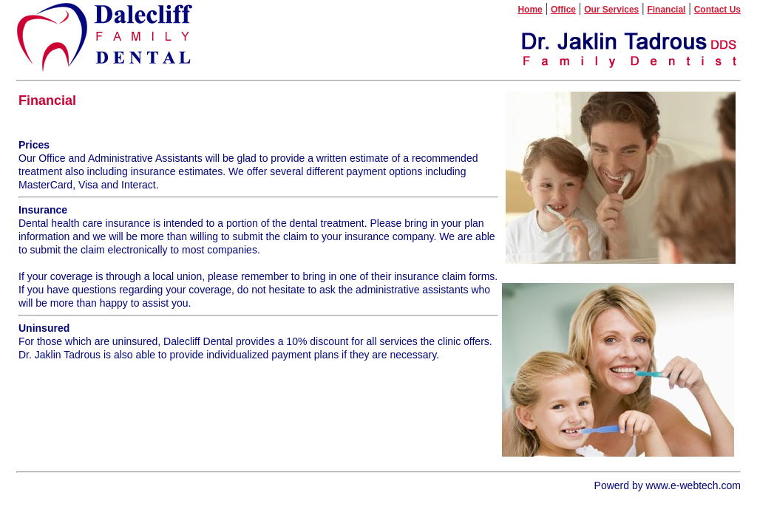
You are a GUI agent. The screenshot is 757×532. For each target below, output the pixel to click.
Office (563, 10)
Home (530, 10)
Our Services (611, 10)
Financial (666, 10)
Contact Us (717, 10)
